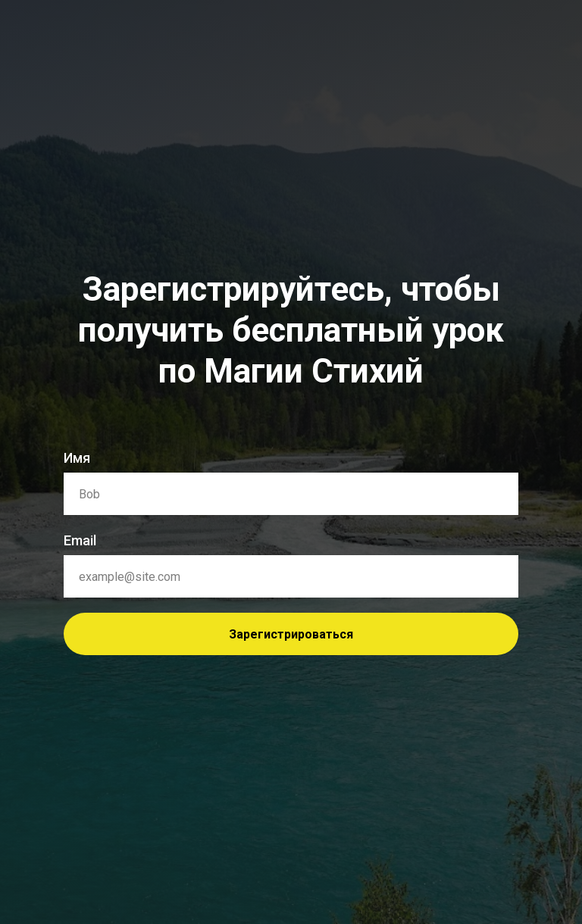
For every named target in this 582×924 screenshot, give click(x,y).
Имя (77, 458)
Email (80, 540)
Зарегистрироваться (291, 634)
